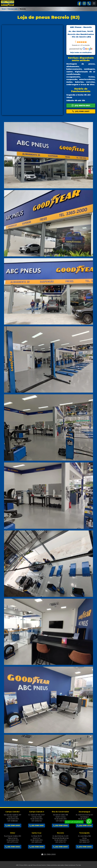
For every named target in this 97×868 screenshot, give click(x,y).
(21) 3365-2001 (37, 826)
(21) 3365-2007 (81, 111)
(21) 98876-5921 (81, 105)
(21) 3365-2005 (37, 847)
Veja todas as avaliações (81, 52)
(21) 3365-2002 (13, 847)
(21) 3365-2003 (13, 826)
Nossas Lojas (13, 9)
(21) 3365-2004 (60, 826)
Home (4, 9)
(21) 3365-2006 (84, 826)
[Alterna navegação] (94, 3)
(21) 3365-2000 (84, 847)
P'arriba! (78, 865)
